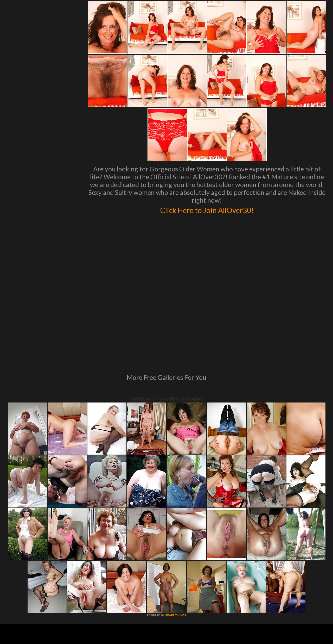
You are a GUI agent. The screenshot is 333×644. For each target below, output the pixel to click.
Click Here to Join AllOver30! (207, 209)
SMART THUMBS (176, 544)
